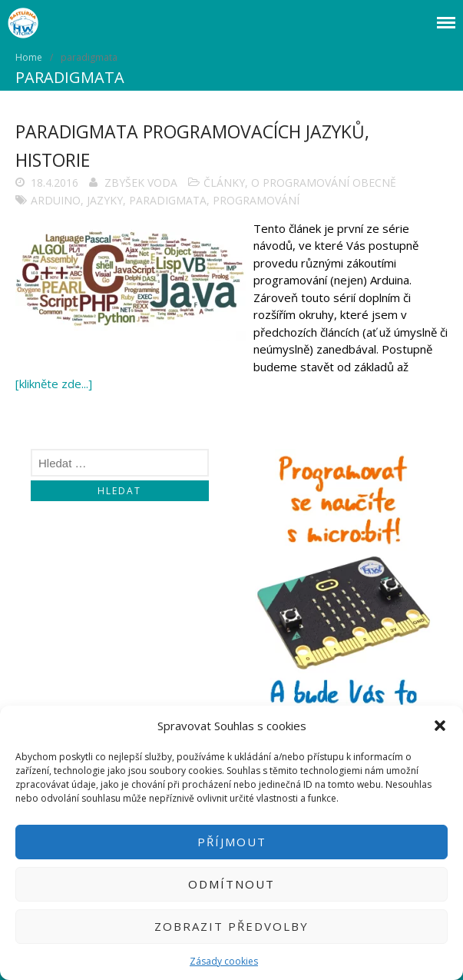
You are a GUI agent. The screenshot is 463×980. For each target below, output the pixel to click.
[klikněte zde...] (54, 384)
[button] (440, 726)
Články (224, 183)
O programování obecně (324, 183)
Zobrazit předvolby (231, 926)
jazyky (105, 200)
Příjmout (232, 842)
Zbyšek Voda (141, 183)
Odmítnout (231, 884)
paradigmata (168, 200)
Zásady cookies (224, 961)
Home (29, 57)
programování (256, 200)
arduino (56, 200)
